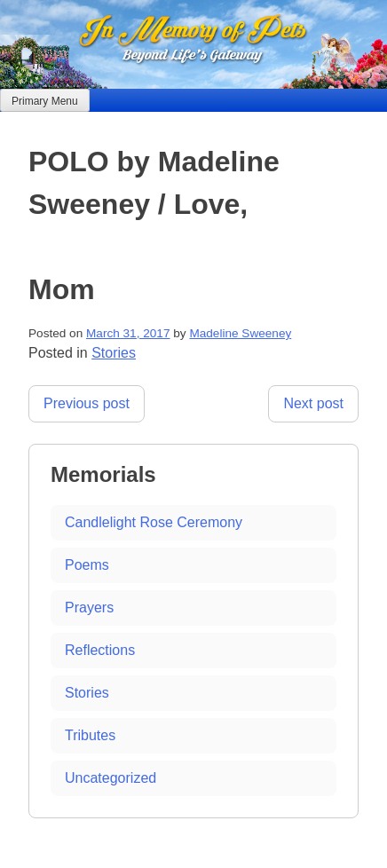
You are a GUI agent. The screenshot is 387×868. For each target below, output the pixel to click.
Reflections (100, 650)
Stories (114, 353)
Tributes (90, 735)
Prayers (89, 608)
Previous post (87, 403)
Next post (313, 403)
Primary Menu (45, 101)
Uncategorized (111, 778)
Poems (87, 565)
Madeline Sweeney (240, 333)
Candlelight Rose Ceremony (154, 522)
